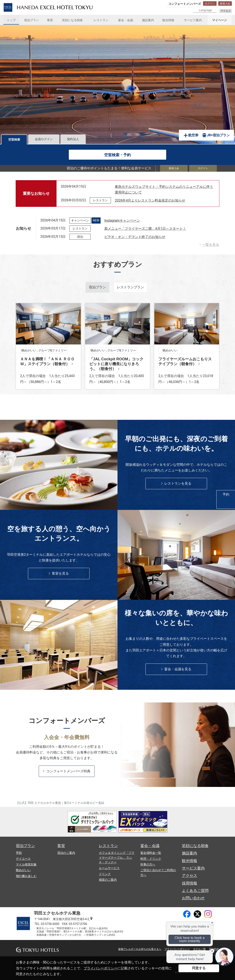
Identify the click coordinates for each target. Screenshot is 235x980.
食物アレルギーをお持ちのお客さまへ (140, 949)
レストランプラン (130, 287)
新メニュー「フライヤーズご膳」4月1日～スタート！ (145, 229)
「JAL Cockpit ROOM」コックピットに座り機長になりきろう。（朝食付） (116, 364)
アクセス (226, 11)
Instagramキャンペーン (122, 220)
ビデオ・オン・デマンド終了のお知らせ (135, 237)
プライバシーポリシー (101, 968)
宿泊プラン (97, 287)
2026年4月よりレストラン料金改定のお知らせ (150, 200)
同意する (199, 968)
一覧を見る (211, 245)
